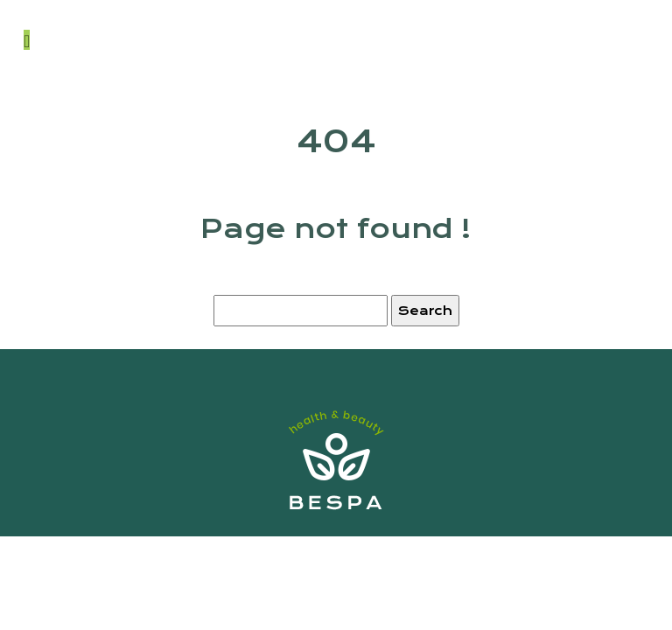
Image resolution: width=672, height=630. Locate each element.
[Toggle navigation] (27, 40)
